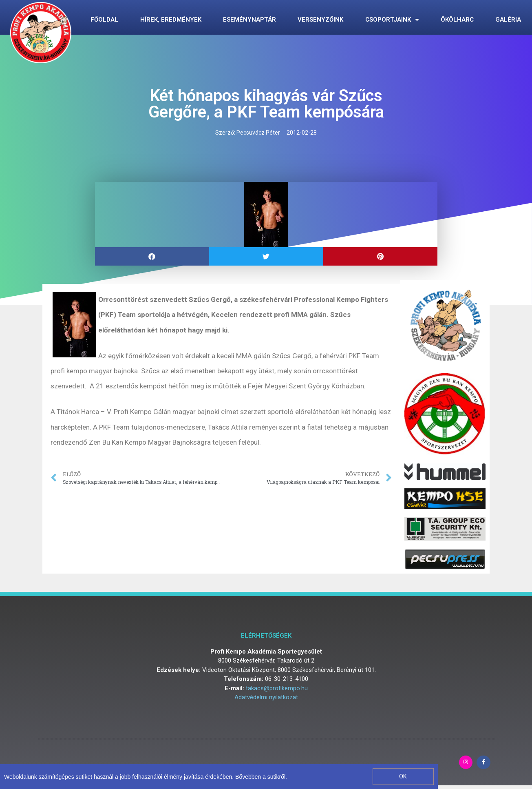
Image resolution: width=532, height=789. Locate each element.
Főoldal (104, 20)
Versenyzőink (320, 20)
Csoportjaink (392, 20)
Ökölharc (457, 20)
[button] (403, 777)
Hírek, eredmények (171, 20)
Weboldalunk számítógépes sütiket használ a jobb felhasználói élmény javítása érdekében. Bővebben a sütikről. (146, 777)
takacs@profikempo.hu (277, 688)
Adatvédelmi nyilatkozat (266, 697)
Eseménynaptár (249, 20)
